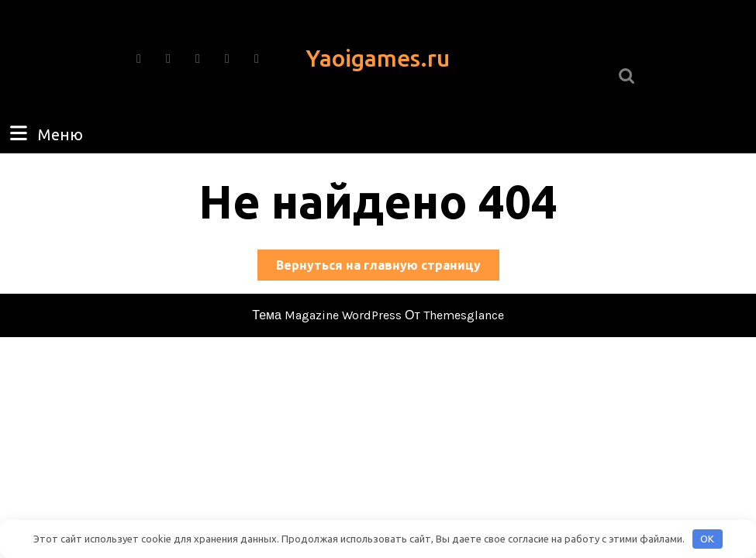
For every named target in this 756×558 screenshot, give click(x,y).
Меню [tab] (45, 133)
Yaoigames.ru (378, 58)
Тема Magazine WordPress (327, 315)
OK (707, 539)
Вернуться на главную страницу (388, 268)
